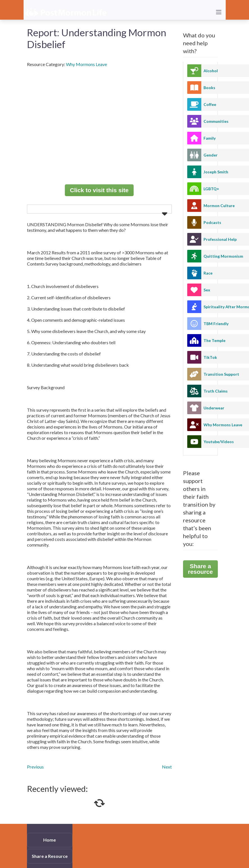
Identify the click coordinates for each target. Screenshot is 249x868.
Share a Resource (50, 856)
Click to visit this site (99, 190)
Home (50, 840)
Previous (35, 767)
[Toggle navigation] (219, 12)
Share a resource (201, 569)
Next (167, 767)
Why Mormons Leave (86, 64)
